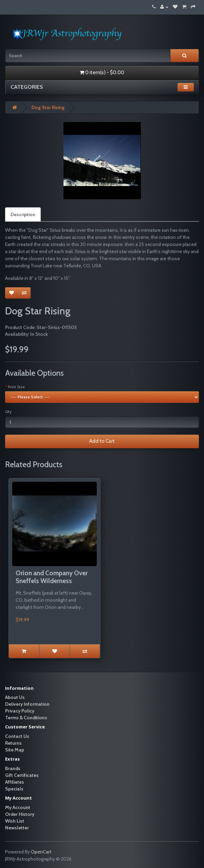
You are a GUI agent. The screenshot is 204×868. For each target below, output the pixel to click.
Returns (13, 743)
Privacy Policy (20, 711)
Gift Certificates (22, 775)
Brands (13, 768)
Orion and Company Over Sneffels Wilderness (52, 577)
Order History (20, 814)
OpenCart (41, 852)
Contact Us (17, 736)
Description (23, 214)
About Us (15, 697)
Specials (14, 789)
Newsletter (17, 828)
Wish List (15, 821)
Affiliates (15, 782)
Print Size (16, 387)
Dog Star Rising (48, 107)
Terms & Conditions (26, 718)
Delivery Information (27, 704)
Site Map (15, 750)
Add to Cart (102, 441)
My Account (18, 807)
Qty (8, 411)
